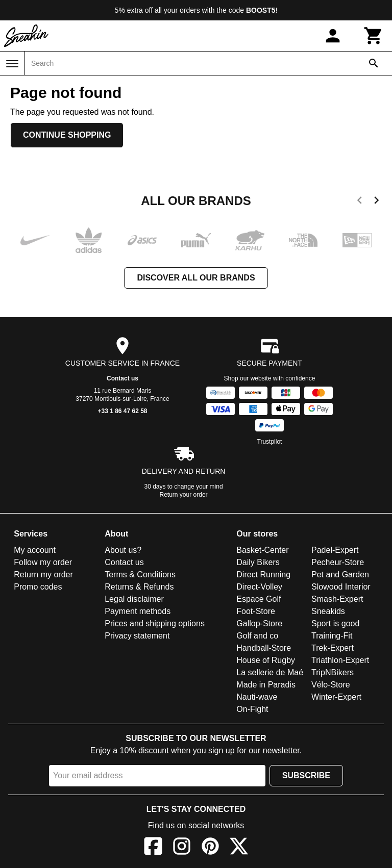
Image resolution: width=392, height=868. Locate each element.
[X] (239, 848)
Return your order (184, 495)
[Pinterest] (210, 848)
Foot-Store (256, 611)
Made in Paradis (266, 685)
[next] (376, 202)
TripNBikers (333, 672)
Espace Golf (259, 599)
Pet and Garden (340, 575)
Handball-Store (264, 648)
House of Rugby (266, 660)
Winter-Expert (336, 697)
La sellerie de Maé (270, 672)
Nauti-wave (257, 697)
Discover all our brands (196, 278)
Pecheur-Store (338, 562)
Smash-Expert (337, 599)
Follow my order (43, 562)
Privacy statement (137, 636)
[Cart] (374, 36)
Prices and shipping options (155, 623)
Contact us (122, 378)
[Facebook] (153, 848)
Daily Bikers (258, 562)
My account (35, 550)
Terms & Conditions (140, 575)
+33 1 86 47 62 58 (122, 411)
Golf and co (257, 636)
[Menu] (12, 64)
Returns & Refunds (139, 587)
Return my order (43, 575)
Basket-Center (262, 550)
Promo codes (38, 587)
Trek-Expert (333, 648)
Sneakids (328, 611)
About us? (123, 550)
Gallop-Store (259, 623)
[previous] (360, 202)
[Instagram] (182, 848)
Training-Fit (332, 636)
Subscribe (306, 775)
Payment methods (138, 611)
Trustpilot (270, 442)
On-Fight (252, 709)
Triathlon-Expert (340, 660)
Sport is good (335, 623)
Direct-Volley (259, 587)
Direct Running (263, 575)
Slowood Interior (341, 587)
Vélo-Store (331, 685)
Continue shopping (67, 135)
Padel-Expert (335, 550)
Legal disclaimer (134, 599)
